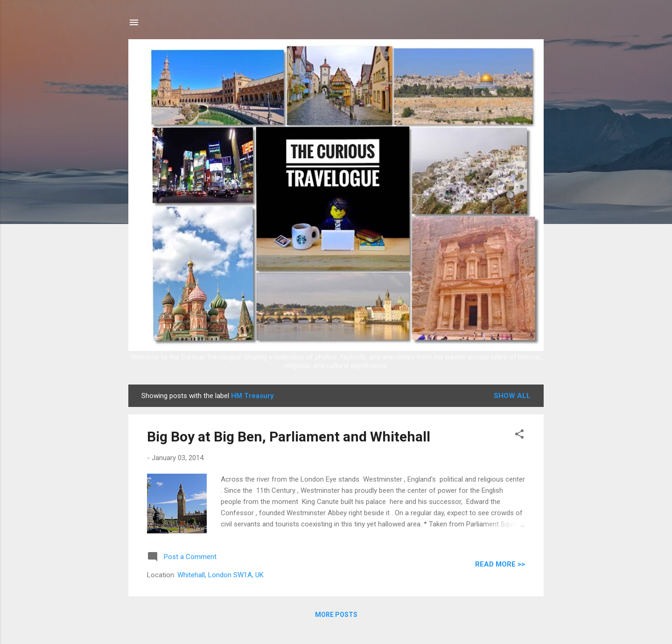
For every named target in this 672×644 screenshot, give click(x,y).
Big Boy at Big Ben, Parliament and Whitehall (289, 437)
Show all (512, 396)
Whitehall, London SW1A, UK (220, 575)
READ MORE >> (500, 564)
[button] (519, 436)
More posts (336, 615)
